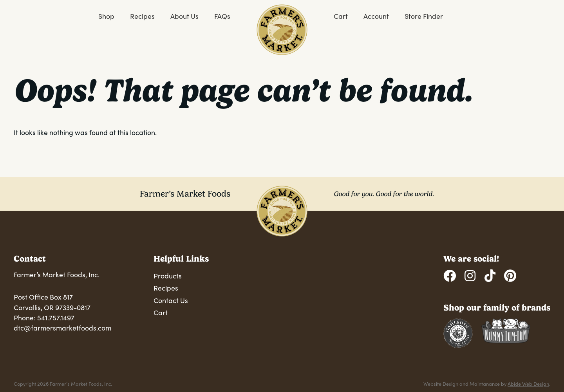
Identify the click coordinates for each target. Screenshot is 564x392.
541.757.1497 (56, 318)
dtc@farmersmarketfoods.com (62, 328)
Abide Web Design (528, 384)
